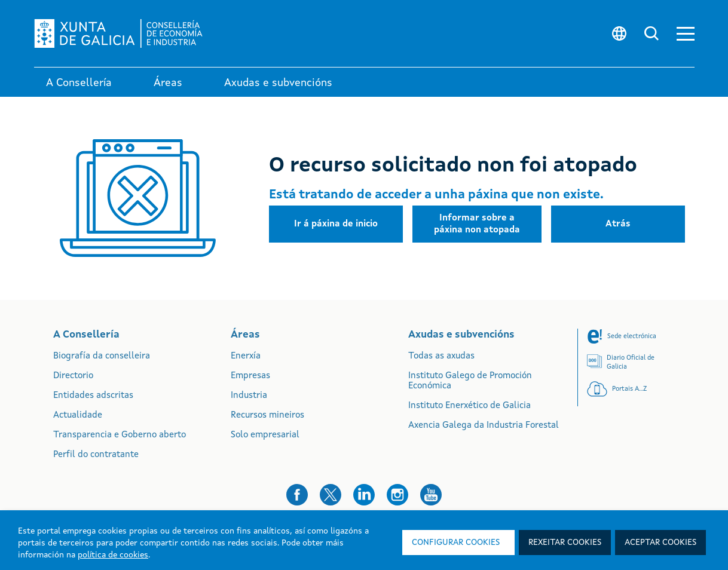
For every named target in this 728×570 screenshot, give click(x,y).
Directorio (73, 376)
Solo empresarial (265, 435)
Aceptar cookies (660, 543)
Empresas (250, 376)
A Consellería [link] (79, 83)
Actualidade (78, 416)
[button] (686, 34)
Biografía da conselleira (102, 356)
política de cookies (113, 555)
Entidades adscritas (93, 396)
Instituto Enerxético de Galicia (469, 406)
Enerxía (246, 356)
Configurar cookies (456, 543)
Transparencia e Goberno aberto (120, 435)
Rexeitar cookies (565, 543)
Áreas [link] (168, 83)
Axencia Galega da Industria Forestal (484, 426)
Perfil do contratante (96, 455)
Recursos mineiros (267, 416)
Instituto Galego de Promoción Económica (470, 381)
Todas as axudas (441, 356)
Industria (249, 396)
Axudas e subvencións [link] (278, 83)
